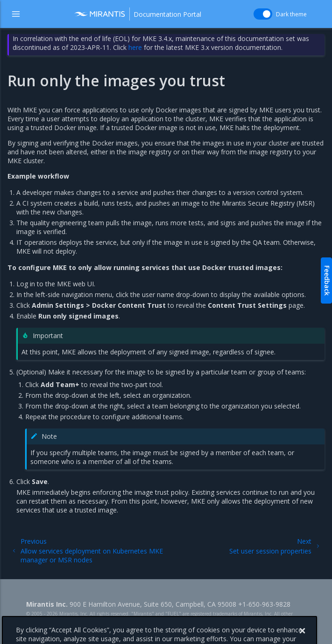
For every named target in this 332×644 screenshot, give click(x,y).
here (135, 47)
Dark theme (291, 14)
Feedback (327, 280)
